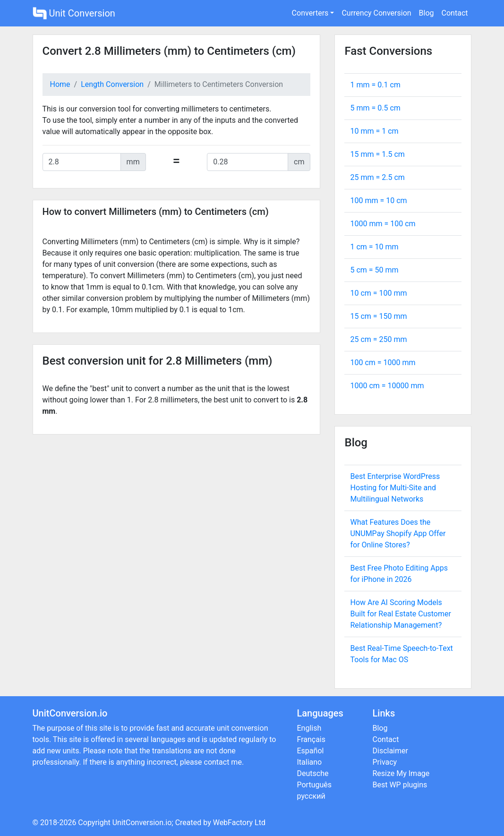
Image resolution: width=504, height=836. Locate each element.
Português (315, 785)
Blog (427, 13)
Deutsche (313, 773)
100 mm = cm (378, 200)
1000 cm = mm (387, 386)
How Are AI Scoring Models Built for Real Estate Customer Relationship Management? (400, 614)
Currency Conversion (376, 13)
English (309, 728)
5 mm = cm (375, 108)
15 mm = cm (377, 154)
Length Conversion (112, 84)
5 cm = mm (374, 270)
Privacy (385, 762)
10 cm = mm (378, 293)
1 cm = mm (374, 247)
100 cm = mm (383, 363)
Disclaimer (390, 751)
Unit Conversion (74, 13)
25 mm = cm (377, 177)
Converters (310, 13)
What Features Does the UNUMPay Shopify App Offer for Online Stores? (398, 533)
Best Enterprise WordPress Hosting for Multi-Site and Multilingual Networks (395, 488)
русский (311, 796)
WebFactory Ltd (239, 823)
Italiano (310, 762)
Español (311, 751)
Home (60, 84)
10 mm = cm (374, 131)
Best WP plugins (400, 785)
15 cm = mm (378, 316)
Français (312, 739)
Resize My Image (401, 773)
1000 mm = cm (383, 224)
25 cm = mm (378, 339)
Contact (455, 13)
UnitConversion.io (142, 823)
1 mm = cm (375, 85)
